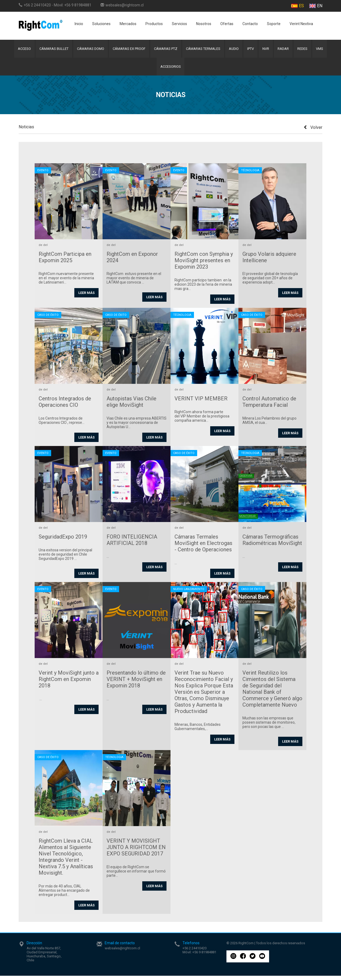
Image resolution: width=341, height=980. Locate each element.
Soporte (274, 24)
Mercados (128, 24)
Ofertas (227, 24)
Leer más (86, 297)
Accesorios (171, 70)
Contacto (250, 24)
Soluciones (101, 24)
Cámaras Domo (89, 50)
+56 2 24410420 (37, 5)
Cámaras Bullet (51, 50)
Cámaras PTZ (165, 50)
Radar (285, 50)
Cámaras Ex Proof (128, 50)
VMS (323, 50)
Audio (234, 50)
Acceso (21, 50)
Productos (154, 24)
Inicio (79, 24)
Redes (305, 50)
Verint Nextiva (301, 24)
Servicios (179, 24)
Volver (313, 132)
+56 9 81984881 (78, 5)
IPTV (252, 50)
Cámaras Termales (203, 50)
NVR (267, 50)
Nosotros (204, 24)
